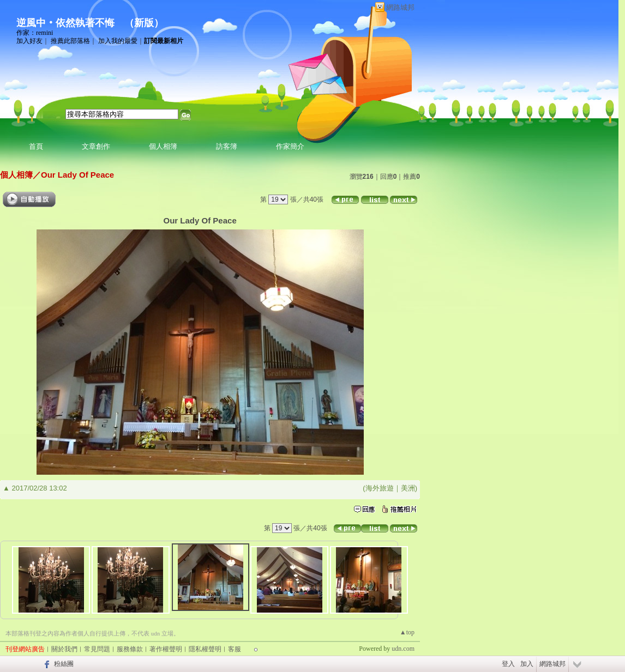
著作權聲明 (166, 649)
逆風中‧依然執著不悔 (65, 23)
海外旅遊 (380, 488)
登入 (508, 664)
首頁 (36, 146)
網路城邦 (400, 7)
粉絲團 (64, 664)
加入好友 (29, 41)
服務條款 (130, 649)
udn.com (403, 649)
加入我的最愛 (118, 41)
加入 (527, 664)
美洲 (408, 488)
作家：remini (35, 33)
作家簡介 (290, 146)
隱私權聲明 (205, 649)
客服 (235, 649)
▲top (407, 632)
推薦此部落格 (70, 41)
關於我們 (64, 649)
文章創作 (96, 146)
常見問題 (97, 649)
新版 (144, 23)
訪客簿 (227, 146)
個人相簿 (163, 146)
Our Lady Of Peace (77, 175)
